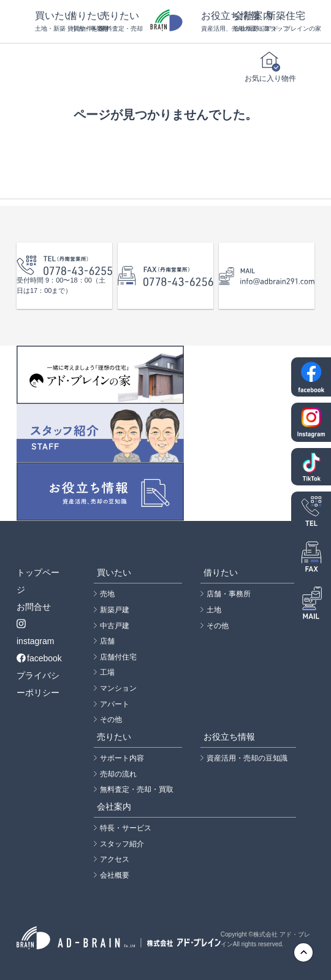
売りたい (116, 22)
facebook (39, 658)
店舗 (107, 641)
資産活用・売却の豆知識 (247, 758)
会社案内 (250, 22)
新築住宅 (282, 22)
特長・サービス (126, 828)
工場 (107, 672)
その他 (111, 720)
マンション (118, 688)
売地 (107, 594)
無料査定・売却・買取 (137, 789)
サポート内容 (122, 758)
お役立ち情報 (217, 22)
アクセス (115, 859)
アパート (115, 704)
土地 (214, 610)
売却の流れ (118, 774)
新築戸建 (115, 610)
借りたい (84, 22)
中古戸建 (115, 626)
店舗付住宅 (118, 657)
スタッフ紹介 (122, 844)
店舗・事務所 (229, 594)
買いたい (51, 22)
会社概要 (115, 875)
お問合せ (34, 607)
